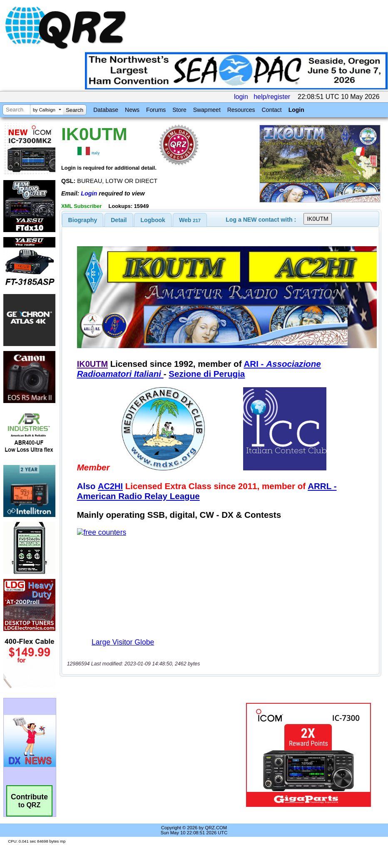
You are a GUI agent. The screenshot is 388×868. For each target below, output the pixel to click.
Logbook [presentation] (153, 220)
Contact (271, 110)
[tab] (83, 220)
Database (106, 110)
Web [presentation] (190, 220)
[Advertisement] (154, 755)
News (132, 110)
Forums (156, 110)
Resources (241, 110)
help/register (272, 97)
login (241, 97)
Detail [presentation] (119, 220)
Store (179, 110)
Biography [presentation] (83, 220)
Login (296, 110)
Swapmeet (207, 110)
